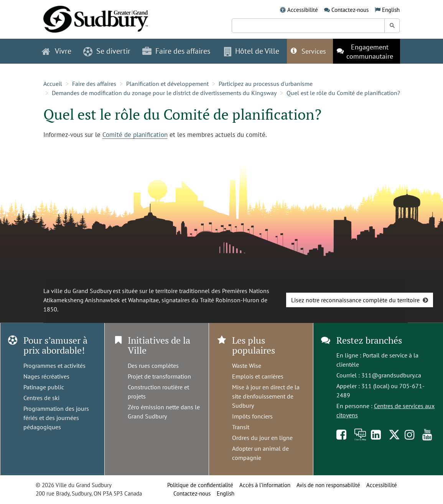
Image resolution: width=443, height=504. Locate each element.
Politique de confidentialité (200, 485)
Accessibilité (303, 10)
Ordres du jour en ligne (262, 438)
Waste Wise (247, 366)
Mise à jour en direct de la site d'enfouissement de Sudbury (266, 396)
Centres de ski (41, 398)
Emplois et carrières (258, 376)
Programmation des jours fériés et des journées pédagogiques (56, 418)
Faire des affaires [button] (176, 51)
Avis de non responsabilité (328, 485)
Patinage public (44, 387)
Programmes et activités (54, 366)
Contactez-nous (350, 10)
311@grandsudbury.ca (391, 375)
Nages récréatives (46, 376)
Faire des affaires (94, 84)
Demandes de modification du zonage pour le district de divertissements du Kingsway (164, 93)
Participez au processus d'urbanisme (266, 84)
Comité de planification (135, 135)
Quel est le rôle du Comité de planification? (343, 93)
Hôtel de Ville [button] (252, 51)
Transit (241, 427)
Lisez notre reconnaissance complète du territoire (355, 300)
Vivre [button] (57, 51)
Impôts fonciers (252, 416)
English (391, 10)
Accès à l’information (265, 485)
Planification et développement (167, 84)
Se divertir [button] (107, 51)
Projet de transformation (159, 376)
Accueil (53, 84)
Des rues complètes (153, 366)
